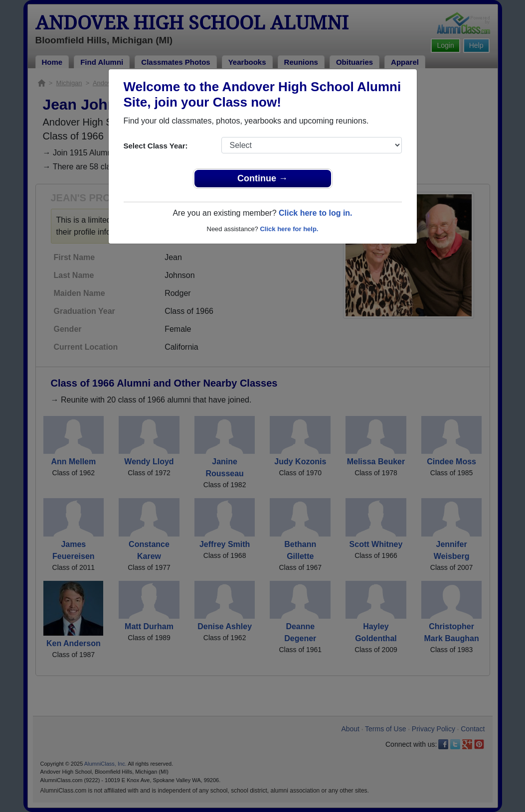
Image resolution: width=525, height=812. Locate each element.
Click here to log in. (316, 213)
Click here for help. (289, 229)
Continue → (262, 178)
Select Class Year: (156, 146)
